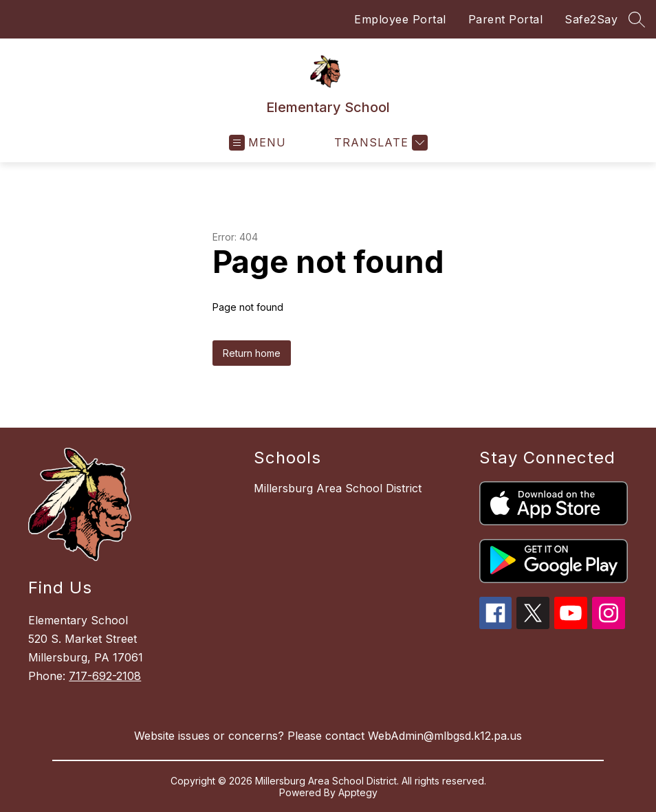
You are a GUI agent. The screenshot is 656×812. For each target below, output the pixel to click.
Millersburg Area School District (338, 488)
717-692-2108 (105, 676)
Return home (252, 353)
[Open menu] (258, 143)
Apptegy (358, 792)
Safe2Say (591, 19)
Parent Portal (506, 19)
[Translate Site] (379, 143)
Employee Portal (400, 19)
